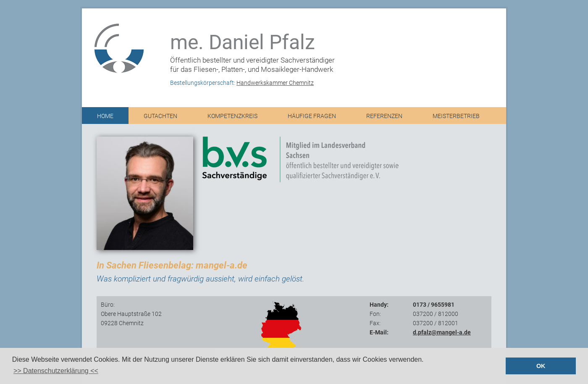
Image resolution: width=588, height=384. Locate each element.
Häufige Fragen (312, 116)
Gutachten (160, 116)
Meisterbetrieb (456, 116)
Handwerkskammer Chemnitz (275, 83)
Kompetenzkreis (232, 116)
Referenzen (384, 116)
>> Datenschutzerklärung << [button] (56, 371)
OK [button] (541, 366)
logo (115, 46)
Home (105, 116)
